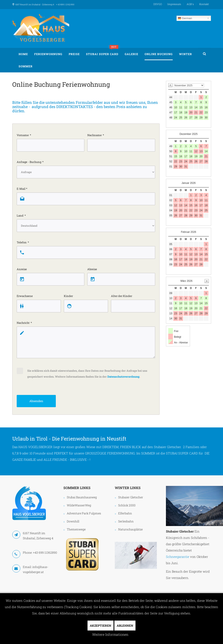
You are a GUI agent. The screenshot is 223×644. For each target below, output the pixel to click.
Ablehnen (125, 626)
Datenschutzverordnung (123, 377)
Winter (185, 54)
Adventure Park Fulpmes (84, 513)
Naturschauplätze (130, 529)
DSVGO (158, 4)
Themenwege (76, 529)
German (185, 18)
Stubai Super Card (102, 52)
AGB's (190, 4)
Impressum (174, 4)
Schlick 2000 (127, 505)
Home (23, 54)
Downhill (73, 521)
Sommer (26, 66)
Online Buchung (159, 54)
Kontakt (204, 4)
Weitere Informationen (110, 634)
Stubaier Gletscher (131, 497)
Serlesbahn (126, 521)
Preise (74, 54)
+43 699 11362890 (45, 552)
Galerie (131, 54)
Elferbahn (125, 513)
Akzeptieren (101, 626)
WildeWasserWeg (79, 505)
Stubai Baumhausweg (82, 497)
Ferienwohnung (48, 54)
